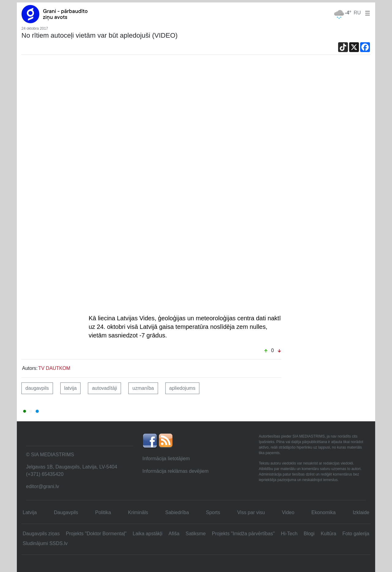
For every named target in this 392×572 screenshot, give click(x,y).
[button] (366, 13)
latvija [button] (71, 388)
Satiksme (196, 534)
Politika (103, 512)
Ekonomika (324, 512)
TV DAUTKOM (54, 368)
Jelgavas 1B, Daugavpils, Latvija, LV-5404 (72, 467)
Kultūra (328, 534)
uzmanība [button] (143, 388)
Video (288, 512)
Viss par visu (251, 512)
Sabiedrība (177, 512)
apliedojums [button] (182, 388)
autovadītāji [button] (104, 388)
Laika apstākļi (147, 534)
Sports (213, 512)
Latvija (30, 512)
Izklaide (361, 512)
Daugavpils (66, 512)
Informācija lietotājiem (166, 459)
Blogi (309, 534)
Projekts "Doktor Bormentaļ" (96, 534)
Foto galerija (356, 534)
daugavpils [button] (37, 388)
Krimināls (138, 512)
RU (357, 13)
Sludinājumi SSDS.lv (45, 543)
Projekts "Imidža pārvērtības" (243, 534)
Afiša (174, 534)
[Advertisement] (196, 108)
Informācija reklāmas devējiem (175, 471)
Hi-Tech (289, 534)
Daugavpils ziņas (41, 534)
